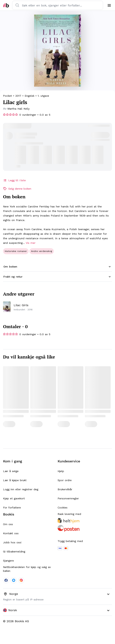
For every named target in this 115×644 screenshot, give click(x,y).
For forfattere (12, 508)
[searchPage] (18, 109)
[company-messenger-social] (14, 580)
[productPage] (57, 307)
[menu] (109, 5)
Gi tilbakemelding (14, 551)
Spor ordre (65, 480)
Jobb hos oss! (12, 542)
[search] (17, 5)
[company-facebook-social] (6, 580)
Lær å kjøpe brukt (15, 480)
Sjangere (8, 561)
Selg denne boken (17, 189)
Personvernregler (68, 498)
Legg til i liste (14, 180)
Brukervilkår (65, 489)
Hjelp (61, 471)
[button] (57, 267)
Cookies (63, 508)
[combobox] (57, 610)
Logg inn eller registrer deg (21, 489)
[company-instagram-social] (21, 580)
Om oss (8, 524)
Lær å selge (11, 471)
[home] (6, 5)
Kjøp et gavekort (14, 498)
